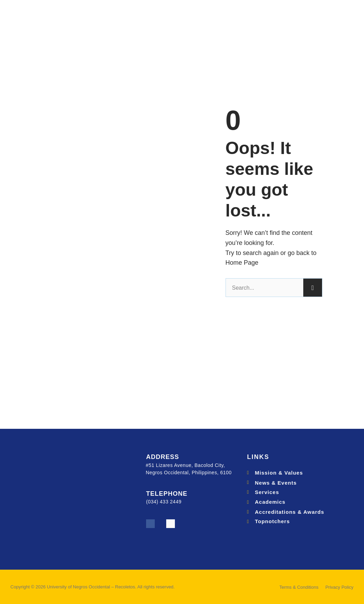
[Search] (313, 288)
